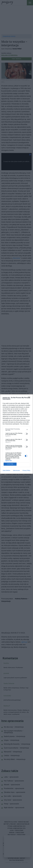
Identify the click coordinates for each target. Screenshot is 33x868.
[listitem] (16, 430)
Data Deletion (7, 470)
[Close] (30, 398)
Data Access (16, 470)
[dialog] (16, 434)
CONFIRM (10, 464)
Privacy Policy (26, 470)
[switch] (26, 434)
